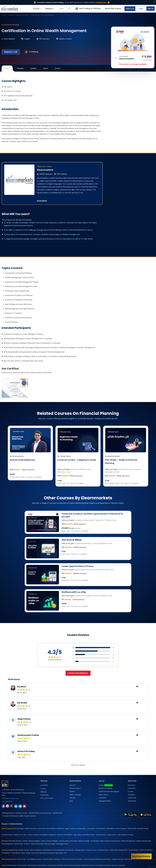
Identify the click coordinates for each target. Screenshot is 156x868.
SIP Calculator (22, 865)
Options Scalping (35, 850)
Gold (65, 853)
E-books (131, 791)
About (9, 70)
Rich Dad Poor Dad (20, 859)
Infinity (44, 785)
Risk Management (7, 844)
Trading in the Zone (118, 859)
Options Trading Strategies (50, 841)
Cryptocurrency (112, 835)
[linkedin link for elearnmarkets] (16, 806)
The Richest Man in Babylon (51, 859)
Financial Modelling (59, 850)
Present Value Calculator (72, 865)
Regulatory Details (105, 801)
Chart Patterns (16, 853)
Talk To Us (130, 9)
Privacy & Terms (75, 788)
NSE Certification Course (126, 835)
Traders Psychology (37, 844)
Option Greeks (26, 853)
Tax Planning (95, 841)
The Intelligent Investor (34, 859)
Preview (20, 68)
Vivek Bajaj (20, 829)
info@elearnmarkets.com (10, 798)
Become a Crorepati (118, 865)
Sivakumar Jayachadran (78, 829)
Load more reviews (78, 765)
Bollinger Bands (80, 850)
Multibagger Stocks (62, 844)
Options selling (64, 841)
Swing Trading (47, 850)
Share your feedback (78, 673)
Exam (46, 68)
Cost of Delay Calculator (103, 865)
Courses (37, 9)
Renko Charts (19, 844)
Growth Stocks (115, 841)
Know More (42, 201)
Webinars (50, 9)
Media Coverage (75, 795)
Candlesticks (6, 853)
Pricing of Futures (92, 850)
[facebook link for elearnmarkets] (4, 806)
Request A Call (11, 52)
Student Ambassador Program (109, 791)
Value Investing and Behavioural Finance (97, 859)
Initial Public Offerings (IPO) (119, 850)
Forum (57, 68)
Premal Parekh (51, 829)
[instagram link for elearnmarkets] (8, 806)
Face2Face (131, 795)
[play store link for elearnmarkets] (131, 814)
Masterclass (45, 795)
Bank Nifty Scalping (15, 841)
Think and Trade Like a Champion (72, 859)
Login (141, 9)
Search (65, 9)
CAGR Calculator (11, 865)
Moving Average (50, 844)
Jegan (67, 829)
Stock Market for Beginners (48, 835)
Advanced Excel (101, 835)
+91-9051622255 (7, 801)
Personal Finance (104, 850)
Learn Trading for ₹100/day (87, 8)
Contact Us (102, 798)
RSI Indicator (70, 850)
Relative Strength (84, 841)
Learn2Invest (132, 801)
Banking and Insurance (47, 853)
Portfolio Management (128, 841)
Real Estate (59, 853)
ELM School (131, 785)
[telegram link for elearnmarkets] (20, 806)
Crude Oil (27, 844)
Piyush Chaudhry (121, 829)
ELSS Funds (35, 853)
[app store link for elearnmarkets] (146, 814)
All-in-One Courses (47, 798)
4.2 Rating (31, 52)
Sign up (151, 8)
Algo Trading (78, 835)
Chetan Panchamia (31, 829)
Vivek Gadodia (101, 829)
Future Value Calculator (56, 865)
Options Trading (13, 835)
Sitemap (72, 798)
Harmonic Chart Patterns (65, 835)
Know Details (101, 2)
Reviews (72, 791)
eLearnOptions (43, 865)
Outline (33, 68)
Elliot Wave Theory (89, 835)
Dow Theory (23, 835)
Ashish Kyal (42, 829)
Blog (71, 801)
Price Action (74, 841)
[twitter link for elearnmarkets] (12, 806)
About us (72, 785)
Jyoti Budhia (91, 829)
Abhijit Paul (60, 829)
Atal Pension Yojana (87, 865)
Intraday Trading (23, 850)
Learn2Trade (132, 798)
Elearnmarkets (45, 170)
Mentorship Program (113, 8)
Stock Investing (33, 835)
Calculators (132, 788)
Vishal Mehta (110, 829)
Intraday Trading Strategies (31, 841)
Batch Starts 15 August (141, 856)
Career (106, 785)
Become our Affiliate (105, 788)
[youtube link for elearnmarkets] (24, 806)
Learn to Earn (129, 859)
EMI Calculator (32, 865)
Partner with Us (103, 795)
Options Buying (105, 841)
